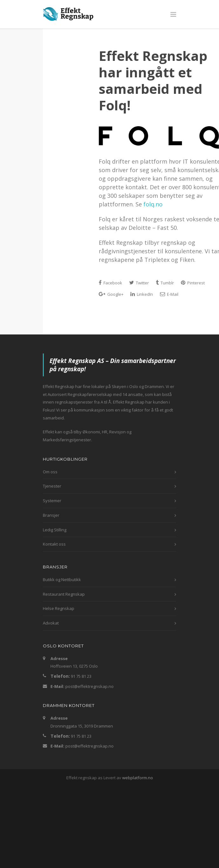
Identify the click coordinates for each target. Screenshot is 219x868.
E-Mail (169, 294)
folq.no (153, 204)
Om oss (50, 472)
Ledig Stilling (55, 530)
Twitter (139, 283)
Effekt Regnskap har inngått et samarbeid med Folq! (153, 80)
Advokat (51, 623)
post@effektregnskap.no (90, 686)
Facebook (110, 283)
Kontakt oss (54, 544)
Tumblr (165, 283)
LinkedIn (142, 294)
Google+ (111, 294)
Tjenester (52, 486)
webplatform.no (138, 778)
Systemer (52, 501)
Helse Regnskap (59, 608)
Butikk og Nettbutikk (62, 580)
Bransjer (51, 515)
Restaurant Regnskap (64, 594)
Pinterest (193, 283)
